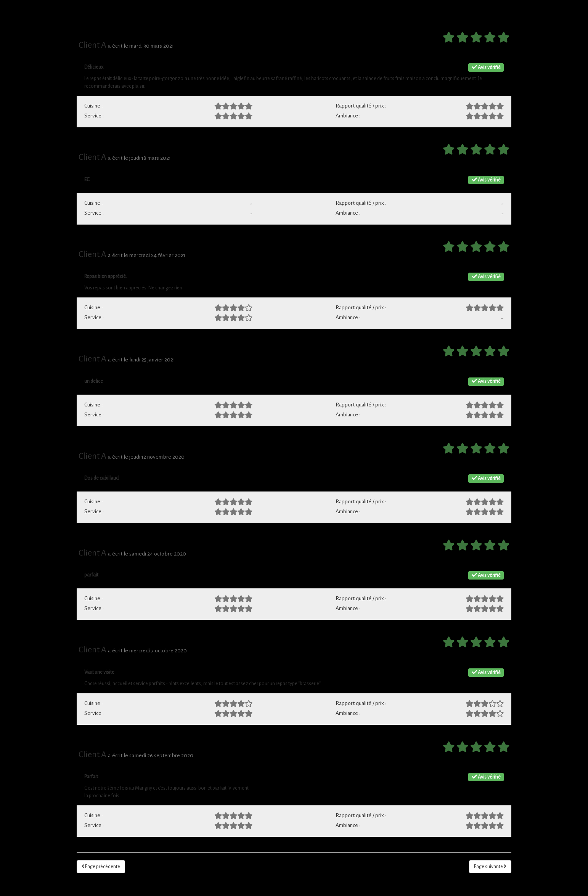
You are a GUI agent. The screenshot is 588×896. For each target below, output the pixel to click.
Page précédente (101, 866)
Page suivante (490, 866)
